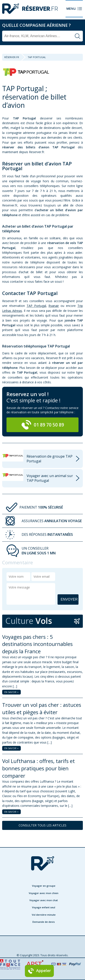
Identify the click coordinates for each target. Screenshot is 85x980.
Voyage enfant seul (44, 907)
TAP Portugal (36, 306)
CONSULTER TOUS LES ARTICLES (42, 825)
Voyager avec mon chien (44, 893)
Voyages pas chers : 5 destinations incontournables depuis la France (37, 644)
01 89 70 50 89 (43, 425)
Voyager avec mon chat (44, 900)
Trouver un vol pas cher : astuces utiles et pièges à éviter (42, 708)
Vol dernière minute (44, 915)
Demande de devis (44, 922)
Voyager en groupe (44, 886)
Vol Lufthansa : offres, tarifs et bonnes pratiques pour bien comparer (38, 768)
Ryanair (54, 306)
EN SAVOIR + (11, 692)
